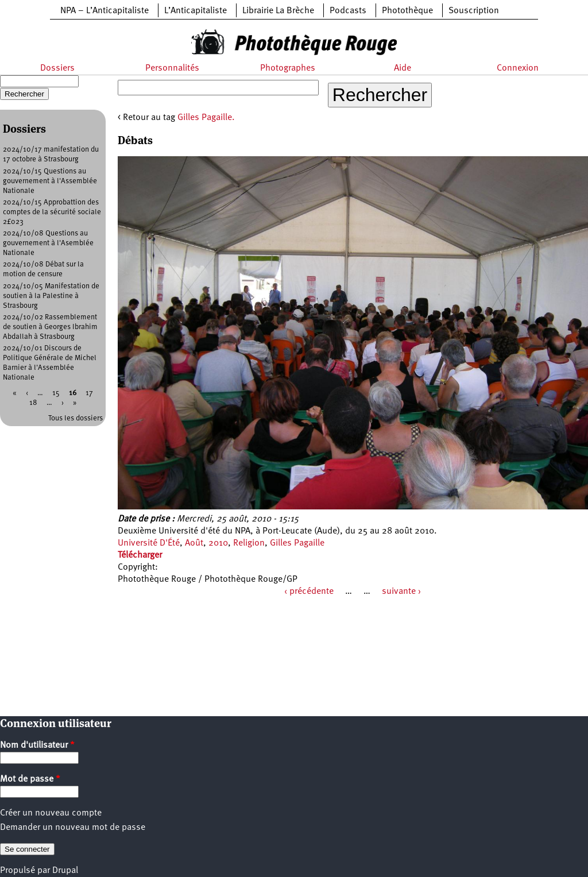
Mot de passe (30, 779)
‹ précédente (309, 592)
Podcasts (348, 11)
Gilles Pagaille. (206, 118)
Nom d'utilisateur (37, 745)
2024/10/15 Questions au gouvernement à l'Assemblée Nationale (50, 181)
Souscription (474, 11)
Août (194, 543)
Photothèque (407, 11)
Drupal (65, 871)
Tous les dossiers (76, 418)
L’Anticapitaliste (196, 11)
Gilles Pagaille (297, 543)
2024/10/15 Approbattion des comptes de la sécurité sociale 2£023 (52, 212)
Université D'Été (149, 543)
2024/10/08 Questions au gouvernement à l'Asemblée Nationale (48, 243)
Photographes (288, 68)
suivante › (401, 592)
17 (89, 393)
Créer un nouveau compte (51, 813)
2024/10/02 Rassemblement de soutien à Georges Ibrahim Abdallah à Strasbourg (50, 327)
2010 (218, 543)
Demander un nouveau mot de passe (73, 828)
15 (56, 393)
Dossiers (57, 68)
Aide (403, 68)
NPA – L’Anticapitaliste (105, 11)
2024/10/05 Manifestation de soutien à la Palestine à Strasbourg (51, 296)
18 (33, 403)
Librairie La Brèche (278, 11)
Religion (249, 543)
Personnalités (172, 68)
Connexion (518, 68)
